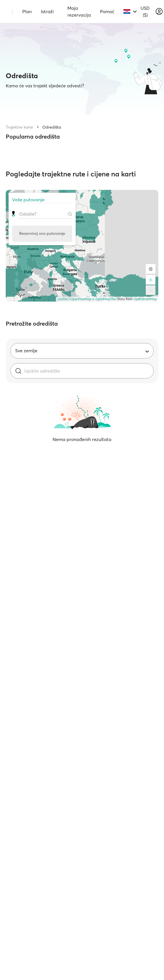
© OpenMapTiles (104, 299)
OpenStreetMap (145, 299)
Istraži (47, 11)
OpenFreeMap (81, 299)
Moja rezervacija (79, 11)
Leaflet (63, 299)
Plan (27, 11)
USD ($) (145, 11)
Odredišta (52, 127)
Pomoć (107, 11)
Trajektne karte (19, 127)
